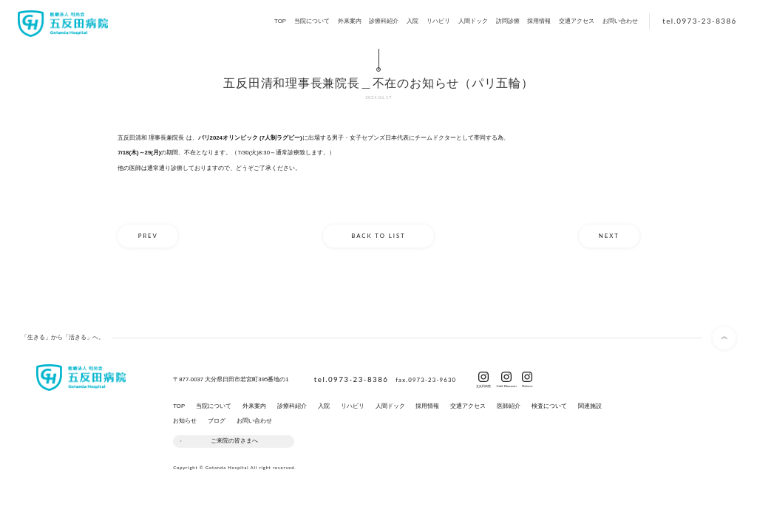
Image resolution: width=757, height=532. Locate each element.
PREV (148, 236)
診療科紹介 (384, 21)
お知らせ (185, 421)
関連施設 (590, 406)
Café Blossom (506, 385)
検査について (549, 406)
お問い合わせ (620, 21)
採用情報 (539, 21)
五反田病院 (483, 385)
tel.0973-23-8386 (699, 21)
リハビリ (438, 21)
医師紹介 (509, 406)
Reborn (527, 385)
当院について (312, 21)
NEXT (609, 236)
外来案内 (350, 21)
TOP (280, 21)
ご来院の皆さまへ (234, 441)
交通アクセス (577, 21)
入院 (413, 21)
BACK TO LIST (378, 236)
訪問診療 (508, 21)
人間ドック (473, 21)
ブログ (217, 421)
